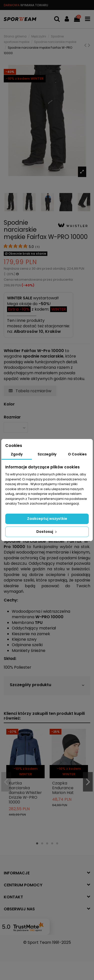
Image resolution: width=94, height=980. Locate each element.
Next (88, 782)
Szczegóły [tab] (47, 454)
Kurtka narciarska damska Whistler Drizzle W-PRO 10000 (25, 793)
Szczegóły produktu (47, 685)
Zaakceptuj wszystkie (47, 519)
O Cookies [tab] (77, 454)
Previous (6, 782)
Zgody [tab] (17, 454)
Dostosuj (47, 532)
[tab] (47, 686)
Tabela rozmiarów (30, 391)
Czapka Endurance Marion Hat (63, 788)
